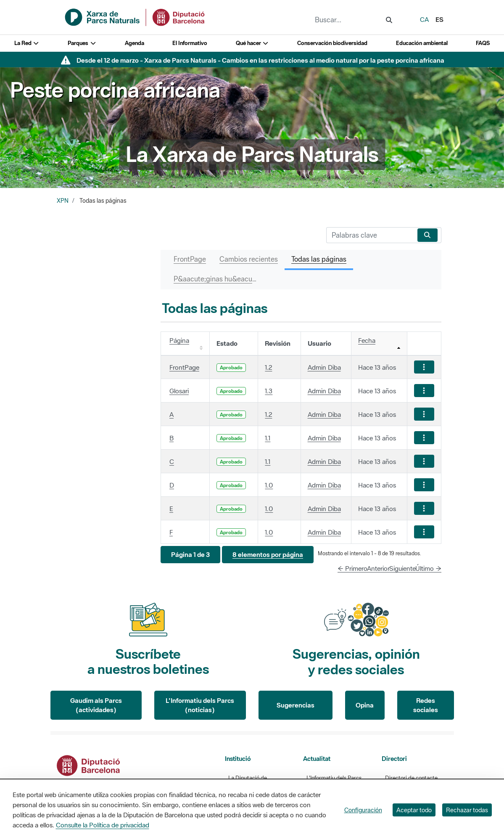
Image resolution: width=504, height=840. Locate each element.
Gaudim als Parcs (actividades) (96, 705)
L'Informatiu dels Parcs (334, 778)
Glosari (179, 391)
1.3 (269, 391)
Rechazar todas (467, 810)
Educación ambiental (422, 43)
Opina (365, 705)
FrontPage (184, 367)
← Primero (352, 568)
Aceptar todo (414, 810)
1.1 (268, 438)
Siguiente (402, 568)
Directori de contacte (411, 778)
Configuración (363, 810)
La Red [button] (27, 43)
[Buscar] (370, 235)
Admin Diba (324, 367)
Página (179, 340)
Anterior (378, 568)
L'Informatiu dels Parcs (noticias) (200, 705)
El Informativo (190, 43)
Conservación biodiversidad (332, 43)
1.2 (268, 367)
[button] (190, 555)
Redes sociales (426, 705)
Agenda (135, 43)
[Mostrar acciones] (424, 367)
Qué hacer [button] (252, 43)
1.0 (269, 485)
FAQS (483, 43)
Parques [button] (82, 43)
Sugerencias (296, 705)
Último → (428, 568)
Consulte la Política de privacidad (103, 825)
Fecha (367, 340)
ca (424, 19)
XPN (63, 201)
